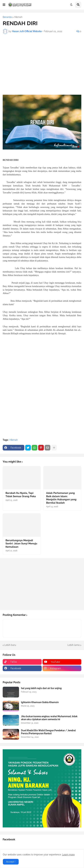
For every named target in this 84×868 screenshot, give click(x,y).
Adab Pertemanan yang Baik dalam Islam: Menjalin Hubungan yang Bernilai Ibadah (61, 498)
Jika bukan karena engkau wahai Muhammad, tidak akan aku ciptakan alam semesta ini (49, 718)
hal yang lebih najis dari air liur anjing (41, 688)
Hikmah (18, 17)
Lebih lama (74, 645)
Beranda (7, 17)
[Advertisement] (42, 60)
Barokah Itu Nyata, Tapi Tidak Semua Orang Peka (21, 495)
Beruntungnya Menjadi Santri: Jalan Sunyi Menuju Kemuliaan (21, 544)
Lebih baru (10, 645)
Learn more (68, 855)
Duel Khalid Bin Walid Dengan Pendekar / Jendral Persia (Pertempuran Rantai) (48, 732)
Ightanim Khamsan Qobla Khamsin (40, 702)
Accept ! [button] (11, 862)
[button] (4, 5)
